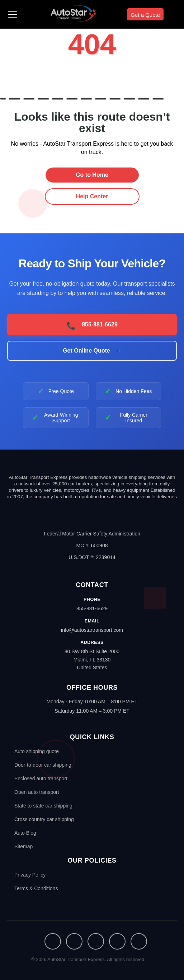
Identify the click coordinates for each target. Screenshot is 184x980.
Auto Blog (25, 833)
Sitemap (23, 846)
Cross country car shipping (44, 819)
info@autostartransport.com (92, 630)
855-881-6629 (92, 608)
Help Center (92, 196)
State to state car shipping (43, 806)
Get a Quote (145, 15)
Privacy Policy (30, 875)
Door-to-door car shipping (43, 765)
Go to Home (92, 175)
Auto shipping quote (37, 751)
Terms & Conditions (36, 888)
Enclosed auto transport (41, 778)
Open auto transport (37, 792)
